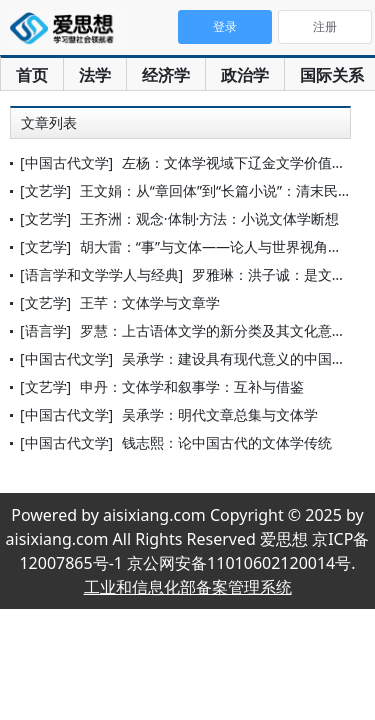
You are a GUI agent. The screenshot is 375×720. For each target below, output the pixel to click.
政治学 (245, 75)
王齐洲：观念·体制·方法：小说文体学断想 (210, 218)
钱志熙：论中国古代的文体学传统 (227, 442)
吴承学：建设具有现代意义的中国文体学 (248, 358)
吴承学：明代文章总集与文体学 (220, 414)
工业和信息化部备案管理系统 (188, 587)
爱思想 (67, 30)
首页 (32, 75)
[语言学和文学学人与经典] (101, 274)
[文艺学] (45, 190)
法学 (95, 75)
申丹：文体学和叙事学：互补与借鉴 (192, 386)
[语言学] (45, 330)
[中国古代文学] (66, 162)
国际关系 (332, 75)
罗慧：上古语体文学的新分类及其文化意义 (213, 330)
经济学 (166, 75)
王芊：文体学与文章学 (150, 302)
